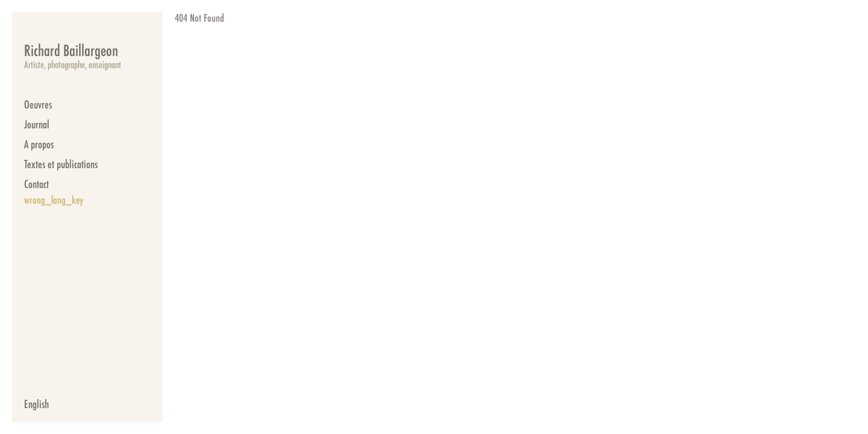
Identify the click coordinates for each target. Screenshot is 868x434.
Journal (37, 124)
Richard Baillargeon (71, 50)
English (36, 404)
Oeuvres (38, 104)
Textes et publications (61, 164)
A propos (39, 144)
